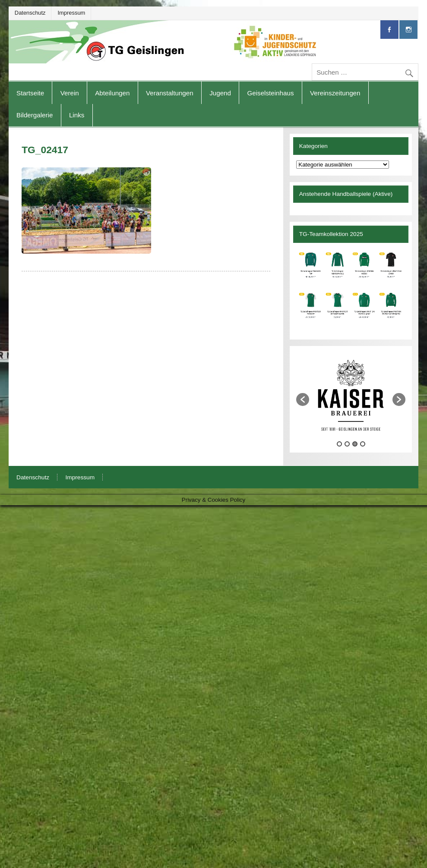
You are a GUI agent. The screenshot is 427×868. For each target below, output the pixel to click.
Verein (70, 93)
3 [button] (355, 444)
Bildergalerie (35, 115)
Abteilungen (112, 93)
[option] (351, 395)
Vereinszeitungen (335, 93)
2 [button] (347, 444)
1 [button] (339, 444)
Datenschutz (30, 13)
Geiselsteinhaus (270, 93)
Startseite (30, 93)
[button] (303, 399)
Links (77, 115)
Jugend (220, 93)
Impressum (72, 13)
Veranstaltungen (170, 93)
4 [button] (363, 444)
